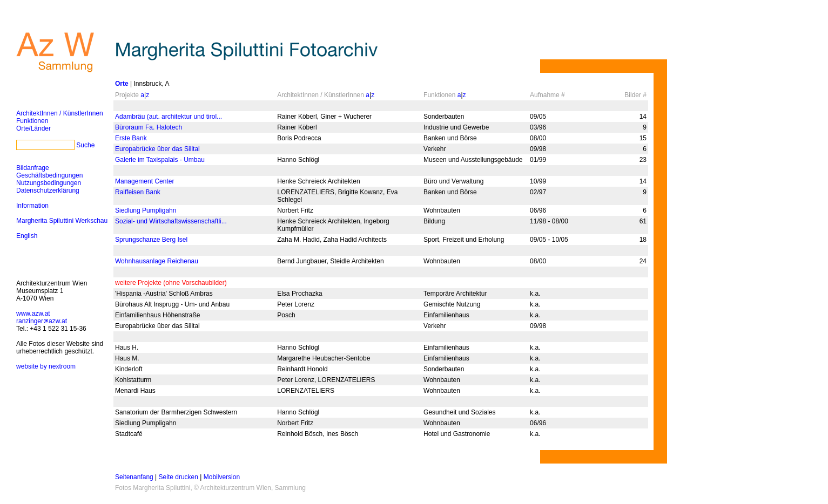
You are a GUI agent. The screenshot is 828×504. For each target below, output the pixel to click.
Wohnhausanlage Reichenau (157, 261)
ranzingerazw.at (42, 321)
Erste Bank (131, 138)
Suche (85, 145)
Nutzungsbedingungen (49, 183)
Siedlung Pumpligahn (146, 210)
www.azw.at (33, 314)
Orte (122, 84)
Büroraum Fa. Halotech (149, 127)
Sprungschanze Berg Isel (151, 240)
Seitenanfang (134, 477)
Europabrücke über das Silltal (157, 149)
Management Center (144, 181)
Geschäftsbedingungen (49, 175)
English (27, 236)
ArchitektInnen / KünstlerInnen (60, 113)
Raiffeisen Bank (138, 192)
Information (32, 206)
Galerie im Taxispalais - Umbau (160, 160)
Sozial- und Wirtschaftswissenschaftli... (171, 221)
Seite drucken (179, 477)
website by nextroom (46, 366)
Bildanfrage (33, 168)
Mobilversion (222, 477)
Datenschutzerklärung (48, 190)
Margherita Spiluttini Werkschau (62, 221)
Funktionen (32, 121)
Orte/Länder (33, 128)
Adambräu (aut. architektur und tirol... (169, 117)
